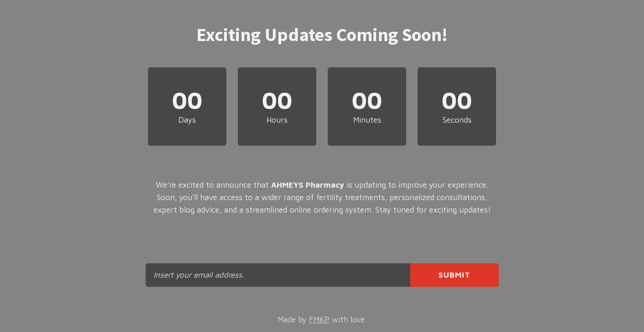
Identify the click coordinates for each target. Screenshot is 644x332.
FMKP (319, 320)
